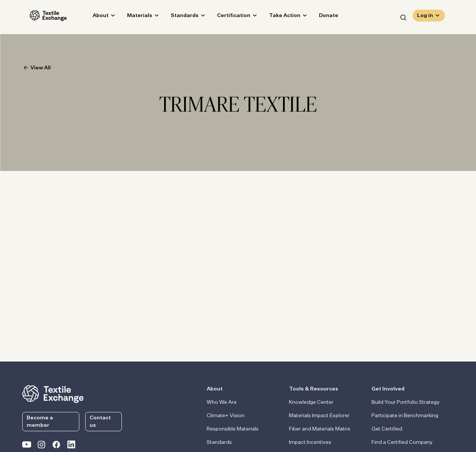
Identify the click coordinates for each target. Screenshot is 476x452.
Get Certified (387, 429)
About (93, 17)
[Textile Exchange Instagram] (41, 446)
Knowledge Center (311, 402)
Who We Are (222, 402)
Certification (226, 17)
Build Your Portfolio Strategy (406, 402)
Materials (132, 17)
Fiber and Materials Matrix (320, 429)
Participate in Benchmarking (405, 416)
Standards (177, 17)
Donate (321, 17)
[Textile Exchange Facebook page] (56, 446)
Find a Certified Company (402, 442)
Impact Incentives (310, 442)
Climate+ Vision (226, 416)
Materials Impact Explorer (319, 416)
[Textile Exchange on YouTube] (27, 446)
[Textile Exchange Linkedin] (71, 446)
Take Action (277, 17)
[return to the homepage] (53, 393)
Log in (425, 17)
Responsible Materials (233, 429)
